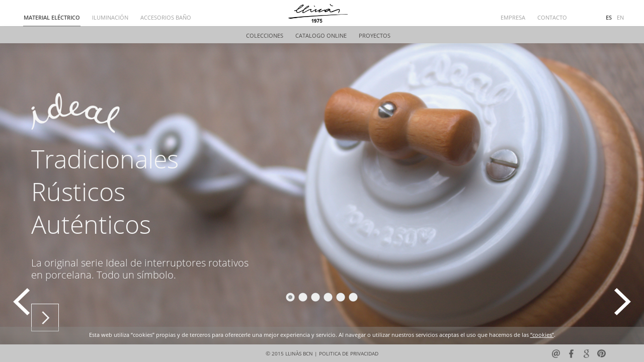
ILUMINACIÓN (110, 18)
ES (609, 18)
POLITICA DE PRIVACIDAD (349, 354)
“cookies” (542, 335)
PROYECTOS (375, 36)
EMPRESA (513, 18)
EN (620, 18)
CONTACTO (552, 18)
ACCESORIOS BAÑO (166, 18)
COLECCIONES (265, 36)
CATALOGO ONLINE (321, 36)
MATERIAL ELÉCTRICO (52, 18)
